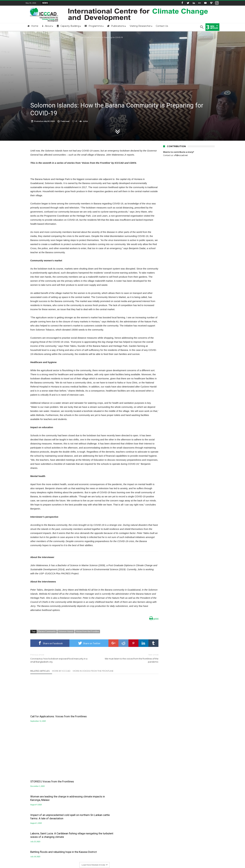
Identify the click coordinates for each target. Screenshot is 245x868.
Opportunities (64, 855)
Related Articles (40, 671)
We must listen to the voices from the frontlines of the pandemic (129, 658)
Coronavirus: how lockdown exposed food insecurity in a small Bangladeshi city (60, 658)
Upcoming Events (81, 855)
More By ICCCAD (61, 671)
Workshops (166, 855)
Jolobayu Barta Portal (136, 797)
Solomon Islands (66, 631)
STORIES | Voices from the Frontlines (90, 712)
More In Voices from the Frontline (93, 671)
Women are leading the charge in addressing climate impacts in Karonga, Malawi (137, 685)
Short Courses (151, 855)
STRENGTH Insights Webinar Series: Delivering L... (73, 3)
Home (33, 37)
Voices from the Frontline (49, 37)
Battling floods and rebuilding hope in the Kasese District (135, 730)
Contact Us (31, 793)
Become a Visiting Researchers (106, 855)
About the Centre (34, 784)
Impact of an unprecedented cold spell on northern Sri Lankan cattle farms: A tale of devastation (50, 732)
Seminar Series (181, 855)
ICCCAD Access (33, 798)
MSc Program (129, 855)
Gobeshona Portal (134, 786)
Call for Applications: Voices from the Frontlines (50, 712)
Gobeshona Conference (137, 790)
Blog (140, 855)
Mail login (31, 788)
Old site (29, 807)
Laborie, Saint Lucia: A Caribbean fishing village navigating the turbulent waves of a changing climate (93, 734)
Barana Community (47, 631)
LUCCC (128, 794)
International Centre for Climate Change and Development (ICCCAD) (71, 865)
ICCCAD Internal (33, 802)
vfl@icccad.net (181, 155)
